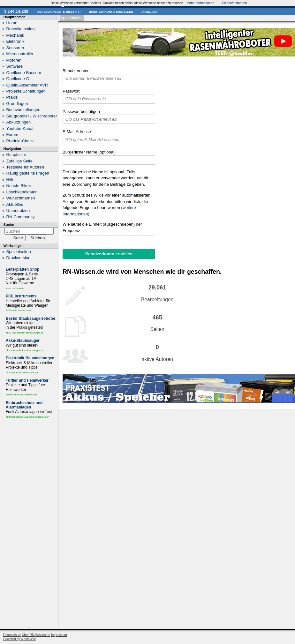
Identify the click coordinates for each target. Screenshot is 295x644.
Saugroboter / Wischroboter (32, 116)
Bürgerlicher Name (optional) (89, 152)
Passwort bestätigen (81, 112)
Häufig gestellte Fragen (28, 173)
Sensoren (15, 48)
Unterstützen (18, 210)
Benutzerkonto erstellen (111, 11)
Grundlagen (17, 104)
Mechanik (15, 35)
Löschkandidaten (22, 192)
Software (15, 66)
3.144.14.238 (16, 11)
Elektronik (15, 41)
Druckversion (19, 258)
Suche (9, 225)
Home (12, 23)
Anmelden (150, 11)
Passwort (71, 91)
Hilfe (11, 180)
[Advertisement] (29, 523)
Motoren (14, 60)
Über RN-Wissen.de (36, 635)
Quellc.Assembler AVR (27, 85)
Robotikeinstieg (21, 29)
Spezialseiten (19, 252)
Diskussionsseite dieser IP (59, 11)
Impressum (59, 635)
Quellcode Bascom (24, 73)
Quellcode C (18, 79)
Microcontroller (20, 54)
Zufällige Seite (19, 161)
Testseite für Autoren (25, 167)
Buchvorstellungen (23, 110)
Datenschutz (12, 635)
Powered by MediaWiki (19, 639)
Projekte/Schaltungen (26, 91)
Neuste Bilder (19, 186)
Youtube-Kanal (20, 128)
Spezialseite (72, 18)
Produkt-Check (20, 141)
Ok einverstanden (234, 3)
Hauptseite (16, 155)
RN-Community (21, 217)
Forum (12, 135)
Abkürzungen (19, 122)
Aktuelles (15, 204)
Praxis (12, 97)
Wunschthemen (21, 198)
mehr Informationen (200, 3)
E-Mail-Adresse (77, 132)
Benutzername (76, 71)
